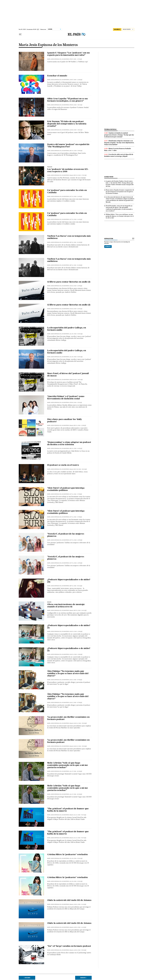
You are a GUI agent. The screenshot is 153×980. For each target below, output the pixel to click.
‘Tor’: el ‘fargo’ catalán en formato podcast (69, 946)
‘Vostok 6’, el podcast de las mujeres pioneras (66, 535)
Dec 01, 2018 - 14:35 (76, 448)
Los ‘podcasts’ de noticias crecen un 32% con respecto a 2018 (68, 170)
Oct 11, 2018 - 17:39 (76, 494)
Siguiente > (83, 978)
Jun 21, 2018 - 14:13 (80, 904)
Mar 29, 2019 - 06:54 (76, 380)
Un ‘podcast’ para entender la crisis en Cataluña (67, 192)
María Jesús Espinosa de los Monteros (48, 45)
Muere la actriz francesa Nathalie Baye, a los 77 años (118, 149)
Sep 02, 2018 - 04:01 (80, 610)
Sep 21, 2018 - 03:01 (76, 586)
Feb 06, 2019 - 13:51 (76, 403)
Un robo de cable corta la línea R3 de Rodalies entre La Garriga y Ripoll (119, 155)
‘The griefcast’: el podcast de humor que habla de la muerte (68, 810)
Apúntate (108, 246)
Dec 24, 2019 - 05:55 (76, 151)
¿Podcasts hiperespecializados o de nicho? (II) (69, 581)
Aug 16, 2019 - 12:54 (76, 309)
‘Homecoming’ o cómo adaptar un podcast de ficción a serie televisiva (69, 444)
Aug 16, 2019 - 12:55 (76, 286)
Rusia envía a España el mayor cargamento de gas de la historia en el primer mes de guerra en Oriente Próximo (120, 192)
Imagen (49, 602)
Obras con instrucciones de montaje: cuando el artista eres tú (66, 606)
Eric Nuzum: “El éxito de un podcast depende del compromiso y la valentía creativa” (67, 124)
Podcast (50, 167)
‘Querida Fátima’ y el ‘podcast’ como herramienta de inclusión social (66, 398)
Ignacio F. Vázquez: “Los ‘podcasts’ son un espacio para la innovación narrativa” (68, 54)
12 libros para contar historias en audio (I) (69, 282)
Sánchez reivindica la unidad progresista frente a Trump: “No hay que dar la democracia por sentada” (119, 135)
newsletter (109, 239)
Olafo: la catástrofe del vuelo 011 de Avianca (69, 900)
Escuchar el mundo (57, 76)
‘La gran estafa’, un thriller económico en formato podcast (68, 718)
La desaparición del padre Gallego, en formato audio (67, 329)
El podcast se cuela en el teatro (63, 465)
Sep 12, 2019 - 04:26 (76, 242)
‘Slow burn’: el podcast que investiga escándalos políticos (66, 489)
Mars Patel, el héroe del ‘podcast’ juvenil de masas (68, 375)
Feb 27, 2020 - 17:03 (76, 59)
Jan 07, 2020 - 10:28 (76, 80)
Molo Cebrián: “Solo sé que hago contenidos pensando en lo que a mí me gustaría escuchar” (68, 765)
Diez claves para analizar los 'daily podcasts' (65, 421)
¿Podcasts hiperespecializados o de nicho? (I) (69, 627)
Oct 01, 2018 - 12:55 (76, 540)
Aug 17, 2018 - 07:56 (76, 680)
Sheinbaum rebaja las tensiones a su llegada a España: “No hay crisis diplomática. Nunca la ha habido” (119, 143)
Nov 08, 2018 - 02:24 (80, 469)
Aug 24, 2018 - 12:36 (76, 631)
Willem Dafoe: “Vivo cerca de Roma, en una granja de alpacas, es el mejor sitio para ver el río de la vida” (120, 216)
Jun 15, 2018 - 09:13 (80, 950)
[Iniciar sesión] (128, 29)
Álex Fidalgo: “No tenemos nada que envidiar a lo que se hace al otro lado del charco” (68, 674)
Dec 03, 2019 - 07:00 (80, 175)
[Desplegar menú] (20, 34)
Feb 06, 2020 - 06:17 (76, 105)
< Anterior (27, 978)
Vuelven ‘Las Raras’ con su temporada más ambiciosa (69, 237)
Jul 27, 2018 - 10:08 (76, 771)
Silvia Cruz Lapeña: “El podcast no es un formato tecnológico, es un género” (67, 100)
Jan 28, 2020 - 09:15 (76, 130)
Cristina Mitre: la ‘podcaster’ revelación (67, 855)
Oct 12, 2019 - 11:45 (76, 197)
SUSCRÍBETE (117, 29)
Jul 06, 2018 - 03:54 (76, 858)
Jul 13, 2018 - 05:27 (80, 815)
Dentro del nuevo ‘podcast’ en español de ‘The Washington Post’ (68, 146)
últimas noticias (110, 129)
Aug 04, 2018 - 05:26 (80, 723)
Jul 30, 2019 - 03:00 (76, 334)
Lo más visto (109, 177)
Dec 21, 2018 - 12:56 (80, 425)
